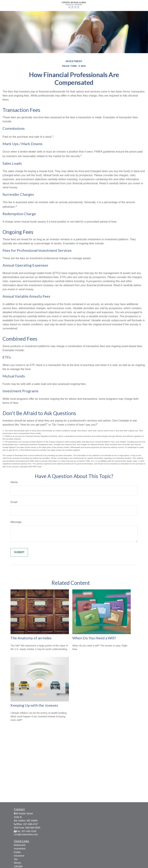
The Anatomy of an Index (31, 638)
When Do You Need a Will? (94, 638)
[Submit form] (19, 552)
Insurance (19, 856)
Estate (17, 852)
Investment (20, 849)
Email (14, 502)
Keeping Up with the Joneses (34, 705)
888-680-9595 (33, 828)
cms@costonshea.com (26, 834)
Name (14, 482)
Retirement (20, 845)
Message (16, 522)
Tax (16, 859)
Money (17, 863)
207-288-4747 (31, 824)
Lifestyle (18, 866)
